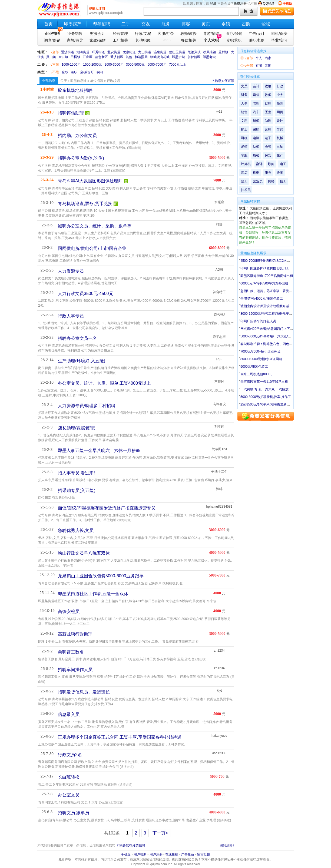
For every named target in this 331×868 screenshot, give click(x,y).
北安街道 (114, 52)
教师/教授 (188, 33)
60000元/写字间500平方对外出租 (264, 283)
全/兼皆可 (87, 72)
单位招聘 (97, 81)
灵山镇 (51, 57)
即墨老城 (209, 57)
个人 (259, 58)
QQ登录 (269, 4)
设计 (280, 121)
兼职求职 (257, 40)
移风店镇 (210, 52)
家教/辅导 (75, 40)
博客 (186, 24)
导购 (280, 129)
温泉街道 (160, 52)
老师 (244, 147)
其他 (129, 57)
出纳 (280, 147)
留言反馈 (204, 854)
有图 (259, 66)
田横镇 (75, 57)
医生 (268, 112)
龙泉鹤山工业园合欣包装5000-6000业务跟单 (101, 576)
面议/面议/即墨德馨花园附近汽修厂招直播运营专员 (107, 508)
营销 (268, 129)
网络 (271, 181)
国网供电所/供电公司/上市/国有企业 (92, 248)
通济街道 (68, 52)
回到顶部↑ (227, 845)
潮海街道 (83, 52)
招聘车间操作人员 (75, 670)
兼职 (74, 72)
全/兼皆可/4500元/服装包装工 (262, 299)
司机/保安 (279, 33)
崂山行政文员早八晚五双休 (84, 553)
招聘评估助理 (71, 113)
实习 (100, 72)
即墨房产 (73, 24)
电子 (268, 138)
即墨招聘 (101, 24)
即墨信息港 (78, 81)
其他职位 (143, 40)
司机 (244, 138)
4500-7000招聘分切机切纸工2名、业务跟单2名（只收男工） (284, 261)
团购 (246, 24)
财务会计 (98, 33)
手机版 (287, 4)
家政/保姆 (98, 40)
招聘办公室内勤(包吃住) (81, 158)
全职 (65, 72)
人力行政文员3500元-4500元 (86, 294)
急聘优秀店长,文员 (76, 530)
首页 (48, 24)
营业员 (258, 181)
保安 (268, 155)
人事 (244, 103)
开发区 (88, 57)
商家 (268, 58)
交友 (146, 24)
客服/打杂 (166, 33)
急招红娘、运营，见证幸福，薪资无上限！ (271, 291)
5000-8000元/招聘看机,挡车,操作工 (266, 397)
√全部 (54, 52)
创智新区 (194, 57)
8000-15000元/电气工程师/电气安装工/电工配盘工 (276, 314)
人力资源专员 (71, 271)
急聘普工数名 (71, 652)
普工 (244, 181)
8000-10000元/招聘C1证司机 (261, 359)
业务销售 (75, 33)
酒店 (244, 173)
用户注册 (156, 854)
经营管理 (120, 33)
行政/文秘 (143, 33)
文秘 (244, 121)
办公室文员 (69, 795)
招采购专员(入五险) (77, 490)
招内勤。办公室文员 (77, 135)
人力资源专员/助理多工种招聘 (87, 406)
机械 (280, 138)
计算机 (246, 164)
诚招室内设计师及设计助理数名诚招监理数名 (273, 306)
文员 (244, 86)
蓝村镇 (223, 52)
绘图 (280, 173)
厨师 (256, 121)
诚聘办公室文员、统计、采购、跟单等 (95, 226)
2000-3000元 (114, 65)
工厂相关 (120, 40)
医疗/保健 (234, 33)
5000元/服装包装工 (254, 367)
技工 (283, 181)
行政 (280, 86)
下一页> (160, 833)
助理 (268, 121)
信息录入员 (69, 714)
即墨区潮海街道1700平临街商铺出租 (267, 276)
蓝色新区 (101, 57)
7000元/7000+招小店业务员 (260, 351)
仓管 (268, 147)
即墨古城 (178, 57)
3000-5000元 (135, 65)
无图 (268, 66)
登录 (213, 4)
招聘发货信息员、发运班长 (84, 692)
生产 (280, 155)
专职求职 (234, 40)
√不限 (55, 65)
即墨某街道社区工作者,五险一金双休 (93, 594)
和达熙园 (141, 57)
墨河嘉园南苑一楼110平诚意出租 (264, 382)
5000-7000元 (157, 65)
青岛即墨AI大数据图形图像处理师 (90, 181)
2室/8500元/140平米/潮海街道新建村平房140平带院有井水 (282, 404)
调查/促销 (52, 40)
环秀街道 (98, 52)
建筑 (256, 95)
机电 (256, 173)
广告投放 (188, 854)
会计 (256, 86)
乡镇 (226, 24)
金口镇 (63, 57)
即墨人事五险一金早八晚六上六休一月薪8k (99, 450)
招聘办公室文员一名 (77, 338)
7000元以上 (178, 65)
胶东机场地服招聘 (75, 90)
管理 (256, 103)
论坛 (266, 24)
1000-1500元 (71, 65)
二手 (126, 24)
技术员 (246, 190)
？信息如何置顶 (223, 81)
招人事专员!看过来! (76, 473)
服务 (166, 24)
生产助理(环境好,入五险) (82, 361)
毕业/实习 (279, 40)
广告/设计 (257, 33)
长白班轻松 (69, 777)
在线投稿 (172, 854)
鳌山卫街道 (177, 52)
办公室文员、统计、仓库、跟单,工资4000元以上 (104, 383)
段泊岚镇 (194, 52)
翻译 (259, 164)
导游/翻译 (211, 33)
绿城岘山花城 (160, 57)
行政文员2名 (70, 755)
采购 (256, 129)
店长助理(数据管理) (77, 428)
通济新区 (117, 57)
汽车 (256, 112)
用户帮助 (140, 854)
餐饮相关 (188, 40)
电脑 (256, 138)
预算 (280, 103)
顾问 (271, 164)
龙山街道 (145, 52)
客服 (244, 155)
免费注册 (240, 4)
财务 (244, 95)
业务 (280, 95)
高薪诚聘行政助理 (75, 634)
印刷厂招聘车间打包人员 (258, 321)
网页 (280, 112)
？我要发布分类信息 (131, 845)
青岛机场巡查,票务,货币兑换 (85, 204)
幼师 (256, 147)
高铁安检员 (69, 611)
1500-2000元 (92, 65)
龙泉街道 (129, 52)
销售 (244, 112)
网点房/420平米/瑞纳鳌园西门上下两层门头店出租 (277, 329)
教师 (268, 95)
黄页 (206, 24)
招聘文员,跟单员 (74, 813)
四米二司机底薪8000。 (257, 374)
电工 (283, 164)
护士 (244, 129)
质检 (256, 155)
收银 (268, 86)
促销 (268, 103)
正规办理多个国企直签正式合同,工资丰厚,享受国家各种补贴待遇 (120, 737)
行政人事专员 (71, 316)
